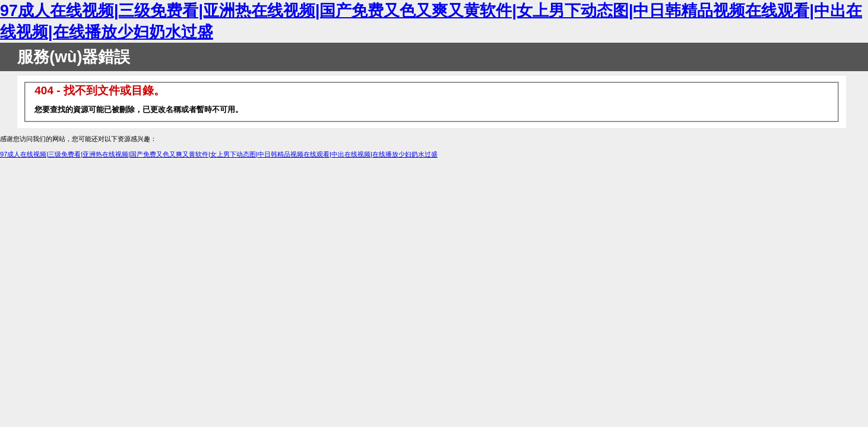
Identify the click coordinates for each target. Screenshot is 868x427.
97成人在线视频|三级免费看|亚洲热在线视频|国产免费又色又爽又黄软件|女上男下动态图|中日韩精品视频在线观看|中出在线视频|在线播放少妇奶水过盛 (219, 154)
